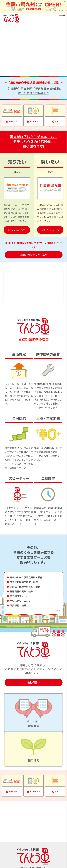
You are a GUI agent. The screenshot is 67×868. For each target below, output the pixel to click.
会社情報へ (34, 682)
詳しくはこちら (17, 230)
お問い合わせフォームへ (34, 255)
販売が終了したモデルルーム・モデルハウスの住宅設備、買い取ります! (34, 142)
